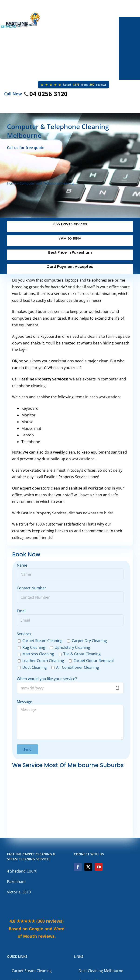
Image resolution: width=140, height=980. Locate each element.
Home (12, 183)
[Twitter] (88, 867)
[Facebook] (78, 867)
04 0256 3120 (48, 94)
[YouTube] (99, 867)
